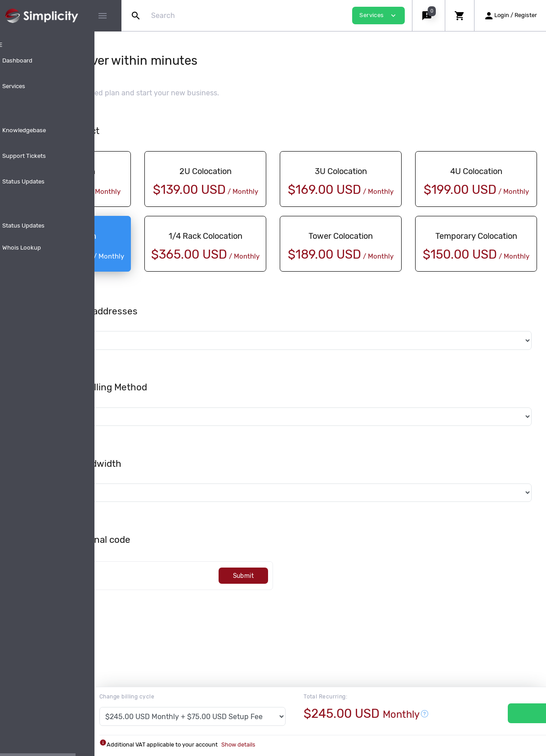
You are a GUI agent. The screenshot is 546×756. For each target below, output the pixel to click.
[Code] (207, 597)
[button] (428, 16)
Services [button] (378, 16)
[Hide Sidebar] (103, 16)
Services (508, 713)
